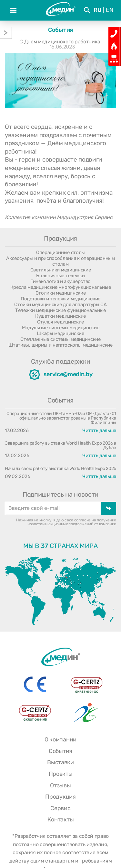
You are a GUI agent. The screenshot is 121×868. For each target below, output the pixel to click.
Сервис (60, 808)
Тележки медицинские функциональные (60, 310)
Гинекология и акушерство (60, 281)
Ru (97, 10)
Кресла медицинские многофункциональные (61, 287)
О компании (60, 740)
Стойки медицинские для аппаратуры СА (60, 305)
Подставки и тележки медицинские (60, 299)
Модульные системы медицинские (61, 328)
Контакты (60, 819)
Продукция (60, 797)
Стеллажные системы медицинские (60, 339)
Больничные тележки (60, 276)
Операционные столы (60, 252)
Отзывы (60, 785)
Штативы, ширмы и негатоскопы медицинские (60, 345)
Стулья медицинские (60, 322)
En (110, 10)
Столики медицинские (61, 293)
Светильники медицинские (61, 270)
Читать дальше (99, 430)
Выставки (60, 762)
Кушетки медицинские (60, 316)
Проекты (61, 774)
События (60, 751)
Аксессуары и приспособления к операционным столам (60, 261)
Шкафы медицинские (60, 333)
